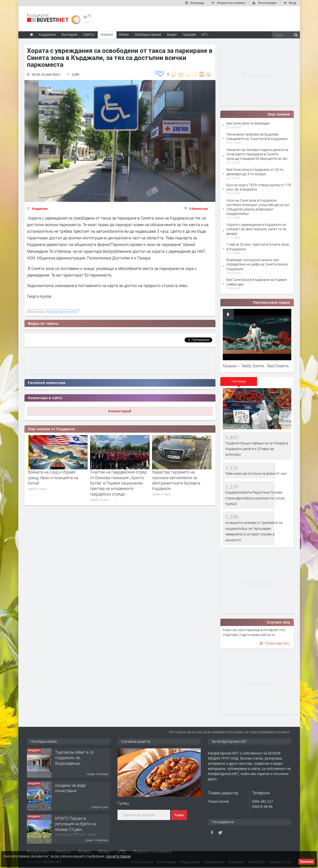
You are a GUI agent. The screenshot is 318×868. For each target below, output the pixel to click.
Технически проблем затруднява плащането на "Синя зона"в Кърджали (257, 136)
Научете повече (118, 856)
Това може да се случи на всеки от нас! (256, 473)
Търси (179, 815)
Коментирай (120, 411)
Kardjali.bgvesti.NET (62, 312)
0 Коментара (199, 208)
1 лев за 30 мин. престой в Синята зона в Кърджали (258, 247)
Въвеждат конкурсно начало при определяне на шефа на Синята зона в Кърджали (257, 264)
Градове (189, 34)
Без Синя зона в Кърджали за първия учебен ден (257, 282)
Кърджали (40, 208)
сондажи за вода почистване (70, 788)
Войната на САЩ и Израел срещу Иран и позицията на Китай (53, 477)
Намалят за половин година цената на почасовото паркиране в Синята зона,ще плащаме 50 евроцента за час (257, 154)
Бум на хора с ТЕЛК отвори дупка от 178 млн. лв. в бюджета (259, 187)
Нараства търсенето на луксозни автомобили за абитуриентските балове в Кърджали (176, 480)
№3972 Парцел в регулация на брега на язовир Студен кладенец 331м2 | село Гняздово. (76, 829)
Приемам (306, 862)
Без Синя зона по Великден (248, 123)
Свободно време (148, 34)
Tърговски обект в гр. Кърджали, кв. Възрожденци (75, 758)
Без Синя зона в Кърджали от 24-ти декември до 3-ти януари (255, 172)
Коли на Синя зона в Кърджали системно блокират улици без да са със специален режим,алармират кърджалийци (258, 207)
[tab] (239, 383)
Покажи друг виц (275, 643)
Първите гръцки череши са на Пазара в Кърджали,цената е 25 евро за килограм (257, 449)
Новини (107, 34)
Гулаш (123, 803)
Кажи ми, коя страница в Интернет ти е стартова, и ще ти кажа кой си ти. (254, 632)
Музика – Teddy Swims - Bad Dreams (256, 366)
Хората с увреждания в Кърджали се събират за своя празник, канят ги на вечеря (256, 229)
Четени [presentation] (239, 381)
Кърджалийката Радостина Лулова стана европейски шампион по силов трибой (255, 498)
